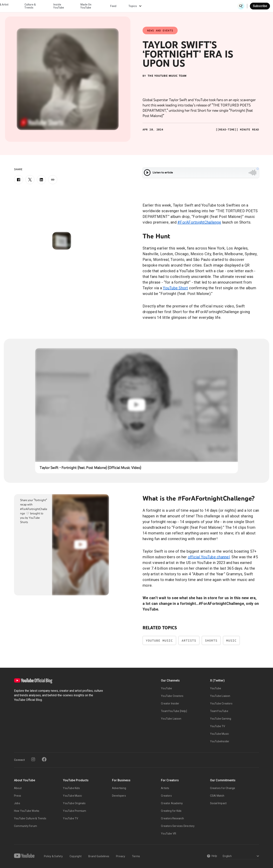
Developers (119, 796)
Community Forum (25, 826)
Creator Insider (170, 703)
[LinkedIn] (41, 180)
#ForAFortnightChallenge (199, 222)
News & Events (57, 6)
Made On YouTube (175, 6)
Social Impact (218, 803)
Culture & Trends (119, 6)
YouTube (166, 688)
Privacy (121, 856)
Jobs (17, 803)
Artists (189, 641)
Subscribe (260, 6)
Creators (166, 796)
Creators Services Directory (178, 826)
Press (18, 796)
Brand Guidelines (99, 856)
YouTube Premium (75, 811)
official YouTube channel (209, 557)
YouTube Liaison (171, 719)
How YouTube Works (27, 811)
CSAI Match (217, 796)
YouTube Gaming (221, 719)
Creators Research (172, 818)
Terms (136, 856)
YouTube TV (218, 726)
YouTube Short (175, 288)
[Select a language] (240, 856)
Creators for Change (223, 788)
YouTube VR (169, 834)
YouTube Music (159, 641)
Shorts (211, 641)
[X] (30, 180)
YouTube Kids (71, 788)
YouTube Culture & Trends (30, 818)
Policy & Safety (53, 856)
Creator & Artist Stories (88, 6)
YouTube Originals (74, 803)
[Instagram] (33, 759)
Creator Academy (172, 803)
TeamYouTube (219, 711)
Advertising (119, 788)
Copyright (76, 856)
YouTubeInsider (220, 741)
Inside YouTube (148, 6)
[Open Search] (241, 6)
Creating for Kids (171, 811)
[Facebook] (19, 180)
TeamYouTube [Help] (174, 711)
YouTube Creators (172, 696)
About (18, 788)
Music (231, 641)
